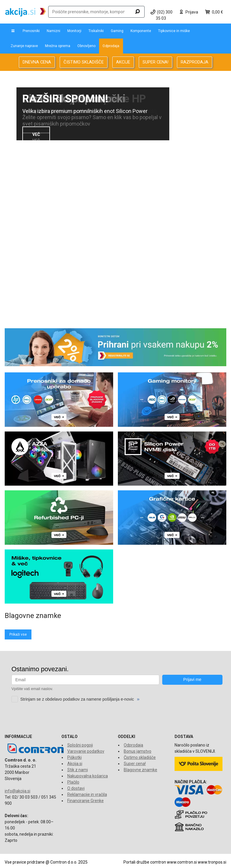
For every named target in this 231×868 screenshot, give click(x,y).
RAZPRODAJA (195, 62)
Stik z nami (78, 770)
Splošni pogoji (80, 745)
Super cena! (135, 764)
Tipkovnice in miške (174, 31)
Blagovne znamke (140, 770)
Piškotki (75, 757)
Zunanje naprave (24, 46)
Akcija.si (75, 764)
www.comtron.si (182, 862)
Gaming (117, 31)
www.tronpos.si (212, 862)
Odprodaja (111, 46)
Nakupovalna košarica (88, 776)
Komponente (141, 31)
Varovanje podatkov (86, 751)
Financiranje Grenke (86, 801)
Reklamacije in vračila (87, 794)
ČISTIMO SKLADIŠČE (84, 62)
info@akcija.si (17, 791)
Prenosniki (31, 31)
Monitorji (74, 31)
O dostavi (76, 788)
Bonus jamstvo (138, 751)
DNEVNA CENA (37, 62)
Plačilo (73, 782)
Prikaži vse (18, 634)
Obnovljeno (86, 46)
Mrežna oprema (58, 46)
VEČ (36, 134)
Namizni (53, 31)
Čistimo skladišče (140, 757)
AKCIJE (123, 62)
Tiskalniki (96, 31)
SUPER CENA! (155, 62)
